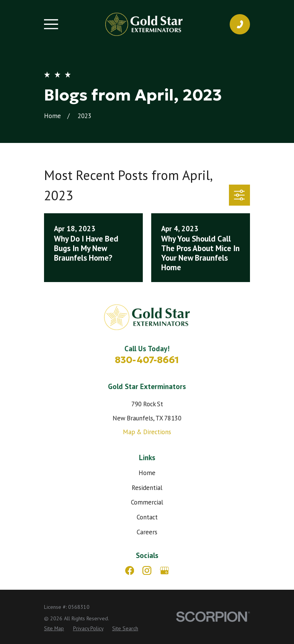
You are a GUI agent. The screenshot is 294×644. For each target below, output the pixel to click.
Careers (147, 532)
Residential (147, 488)
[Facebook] (130, 570)
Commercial (147, 502)
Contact (147, 517)
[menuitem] (54, 629)
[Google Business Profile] (164, 570)
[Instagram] (147, 570)
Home (147, 473)
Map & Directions (147, 432)
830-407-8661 (147, 360)
